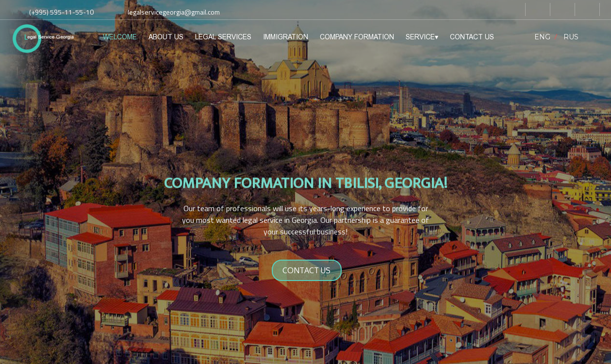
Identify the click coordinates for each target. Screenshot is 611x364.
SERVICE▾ (422, 37)
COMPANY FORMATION (357, 37)
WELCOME (120, 37)
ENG (542, 37)
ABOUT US (166, 37)
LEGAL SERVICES (223, 37)
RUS (571, 37)
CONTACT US (472, 37)
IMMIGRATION (286, 37)
